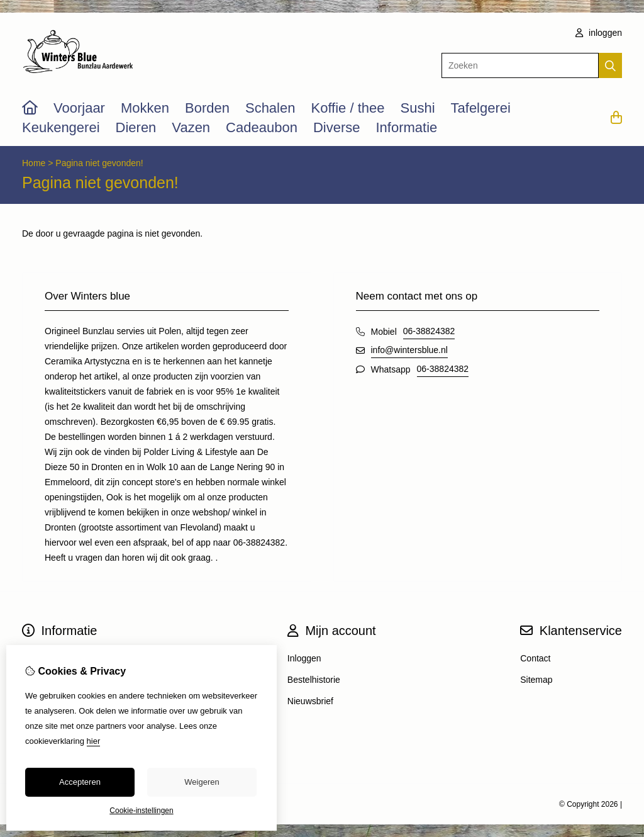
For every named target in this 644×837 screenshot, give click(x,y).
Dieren (136, 127)
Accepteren (80, 782)
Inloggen (304, 658)
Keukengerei (61, 127)
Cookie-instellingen (141, 811)
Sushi (417, 108)
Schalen (270, 108)
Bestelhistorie (314, 680)
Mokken (145, 108)
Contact (535, 658)
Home (34, 163)
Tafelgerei (481, 108)
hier (94, 741)
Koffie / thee (347, 108)
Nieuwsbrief (310, 701)
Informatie (406, 127)
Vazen (191, 127)
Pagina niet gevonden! (99, 163)
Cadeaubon (262, 127)
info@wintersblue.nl (409, 350)
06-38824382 (429, 331)
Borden (207, 108)
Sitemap (536, 680)
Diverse (337, 127)
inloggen (599, 33)
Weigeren (202, 782)
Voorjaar (79, 108)
